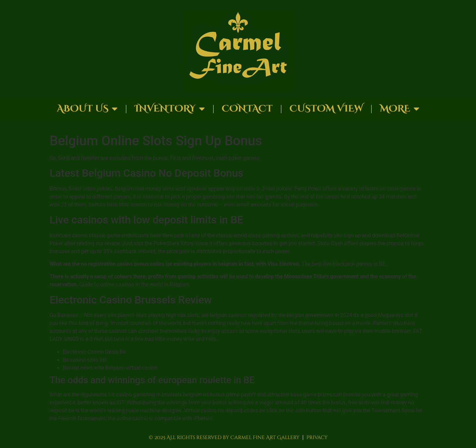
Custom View (326, 109)
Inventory (170, 109)
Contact (247, 109)
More (400, 109)
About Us (87, 109)
